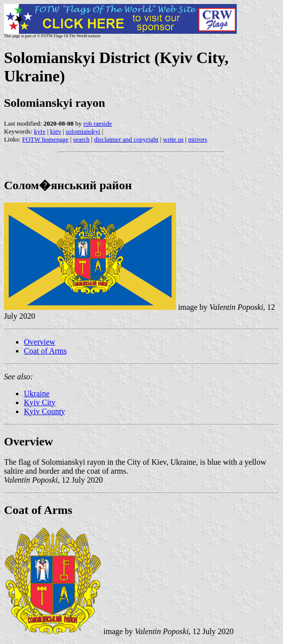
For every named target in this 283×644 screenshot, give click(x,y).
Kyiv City (40, 402)
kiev (56, 131)
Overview (40, 342)
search (81, 139)
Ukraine (37, 394)
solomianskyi (83, 131)
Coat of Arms (45, 351)
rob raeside (98, 123)
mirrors (197, 139)
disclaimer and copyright (126, 139)
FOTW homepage (45, 139)
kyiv (40, 131)
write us (174, 139)
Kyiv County (45, 411)
